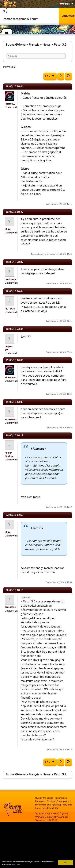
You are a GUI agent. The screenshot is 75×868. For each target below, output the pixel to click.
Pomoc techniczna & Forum (20, 19)
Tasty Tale (67, 805)
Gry (5, 11)
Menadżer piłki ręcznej (47, 805)
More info (16, 865)
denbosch (10, 279)
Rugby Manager (44, 798)
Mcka (8, 229)
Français (34, 45)
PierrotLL (10, 104)
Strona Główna (16, 45)
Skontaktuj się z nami (47, 813)
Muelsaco (10, 378)
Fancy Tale (41, 808)
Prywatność (62, 817)
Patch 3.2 (60, 45)
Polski (65, 4)
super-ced (10, 419)
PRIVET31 (10, 608)
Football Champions (58, 801)
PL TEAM (10, 309)
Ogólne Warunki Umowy (52, 815)
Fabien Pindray (9, 455)
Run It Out (54, 808)
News (47, 45)
